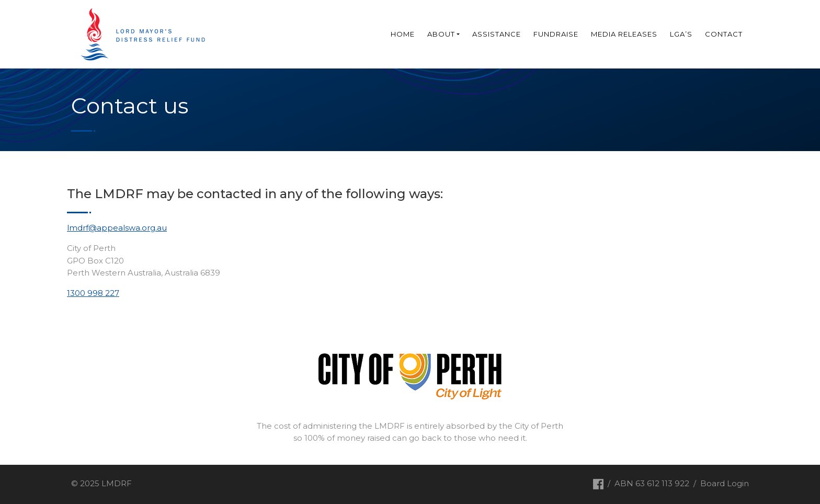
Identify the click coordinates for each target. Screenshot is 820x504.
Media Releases (624, 34)
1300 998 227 (93, 293)
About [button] (441, 34)
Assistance (497, 34)
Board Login (725, 483)
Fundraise (556, 34)
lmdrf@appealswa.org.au (117, 228)
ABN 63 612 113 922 (652, 483)
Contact (724, 34)
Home (403, 34)
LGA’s (681, 34)
